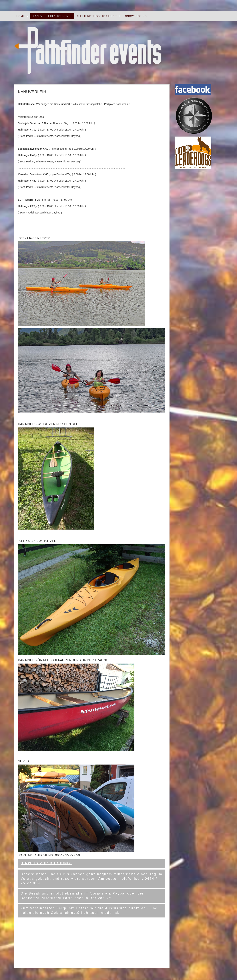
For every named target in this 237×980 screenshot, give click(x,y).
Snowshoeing (136, 16)
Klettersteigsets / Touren (98, 16)
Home (21, 16)
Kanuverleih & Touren (51, 16)
